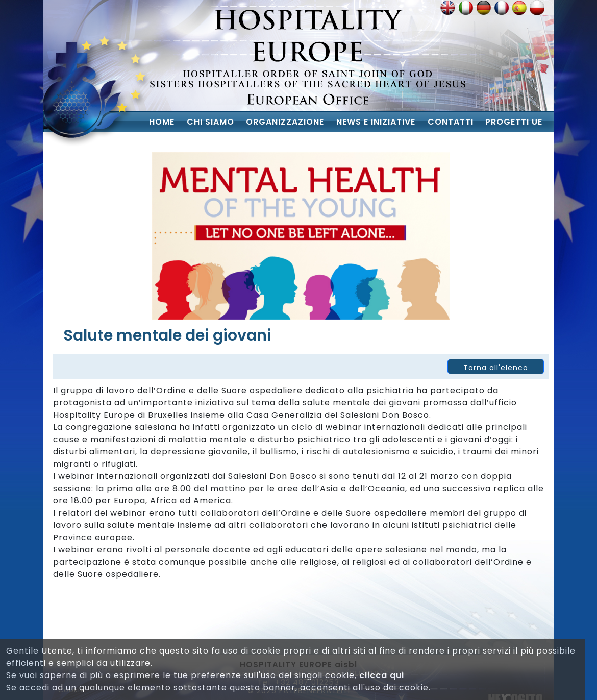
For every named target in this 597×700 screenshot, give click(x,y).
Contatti (451, 122)
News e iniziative (376, 122)
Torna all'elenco (496, 368)
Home (162, 122)
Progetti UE (514, 122)
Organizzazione (285, 122)
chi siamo (210, 122)
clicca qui (382, 675)
